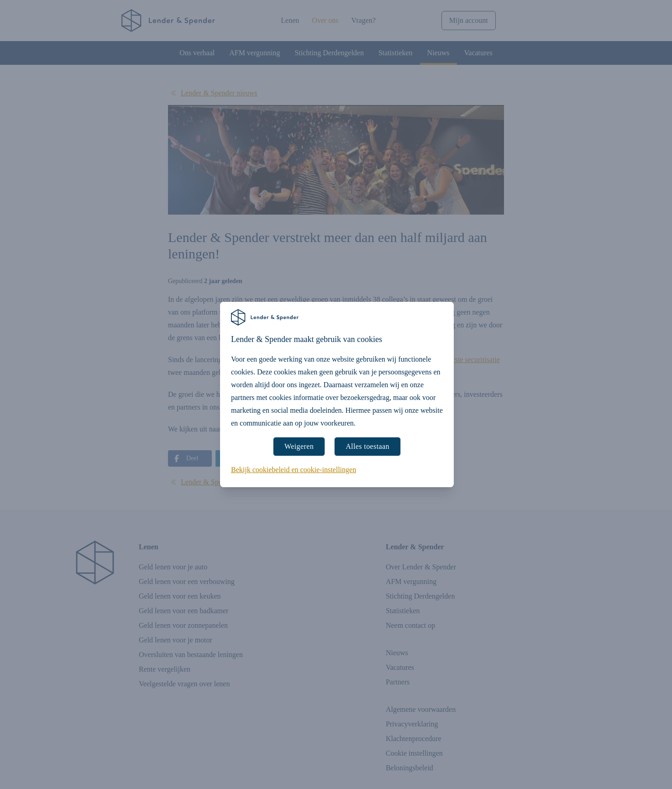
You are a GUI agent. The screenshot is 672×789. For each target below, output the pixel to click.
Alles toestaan (367, 446)
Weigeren (299, 446)
